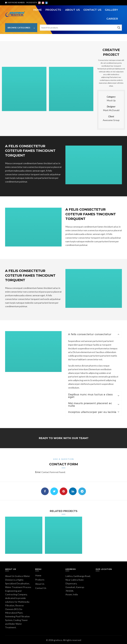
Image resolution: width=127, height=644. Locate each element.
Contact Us (92, 10)
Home (38, 10)
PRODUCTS (53, 10)
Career (112, 19)
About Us (73, 10)
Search (119, 28)
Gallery (112, 10)
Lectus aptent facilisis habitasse (28, 37)
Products (40, 579)
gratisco (58, 640)
